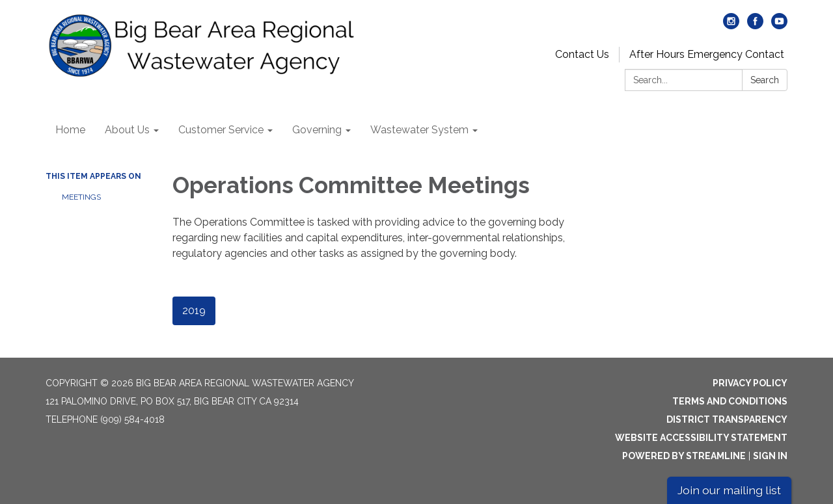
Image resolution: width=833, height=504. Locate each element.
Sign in (770, 456)
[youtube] (779, 26)
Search (765, 80)
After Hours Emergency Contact (707, 54)
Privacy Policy (750, 383)
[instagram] (731, 26)
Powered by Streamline (684, 456)
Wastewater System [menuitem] (419, 130)
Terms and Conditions (730, 401)
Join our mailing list (729, 490)
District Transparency (727, 419)
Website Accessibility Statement (701, 438)
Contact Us (582, 54)
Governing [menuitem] (317, 130)
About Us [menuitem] (127, 130)
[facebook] (755, 26)
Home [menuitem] (70, 130)
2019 (194, 311)
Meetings (81, 197)
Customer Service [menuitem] (221, 130)
